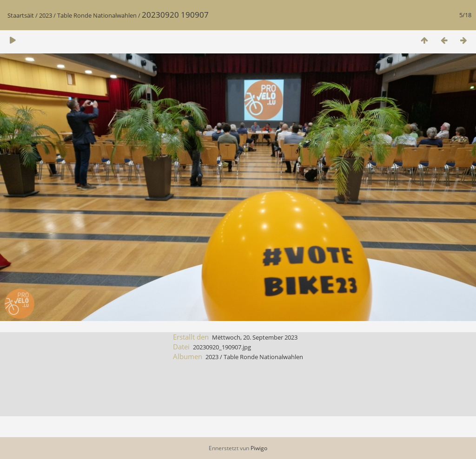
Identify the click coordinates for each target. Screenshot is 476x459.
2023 (46, 15)
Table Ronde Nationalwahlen (97, 15)
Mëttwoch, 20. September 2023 (255, 337)
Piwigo (259, 448)
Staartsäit (21, 15)
